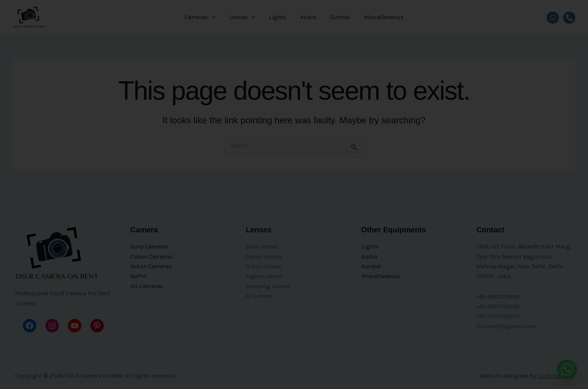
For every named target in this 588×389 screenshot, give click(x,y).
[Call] (569, 17)
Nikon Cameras (151, 266)
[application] (217, 17)
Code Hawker (555, 376)
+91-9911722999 (498, 306)
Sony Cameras (149, 246)
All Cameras (147, 286)
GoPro (139, 276)
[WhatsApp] (553, 17)
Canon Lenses (264, 257)
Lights (279, 17)
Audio (307, 17)
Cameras (205, 17)
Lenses (245, 17)
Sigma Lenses (264, 276)
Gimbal (337, 17)
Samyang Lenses (268, 286)
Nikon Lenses (264, 266)
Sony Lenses (262, 246)
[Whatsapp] (567, 370)
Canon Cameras (151, 257)
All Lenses (259, 296)
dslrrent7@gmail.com (506, 326)
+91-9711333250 (498, 316)
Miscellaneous (379, 17)
